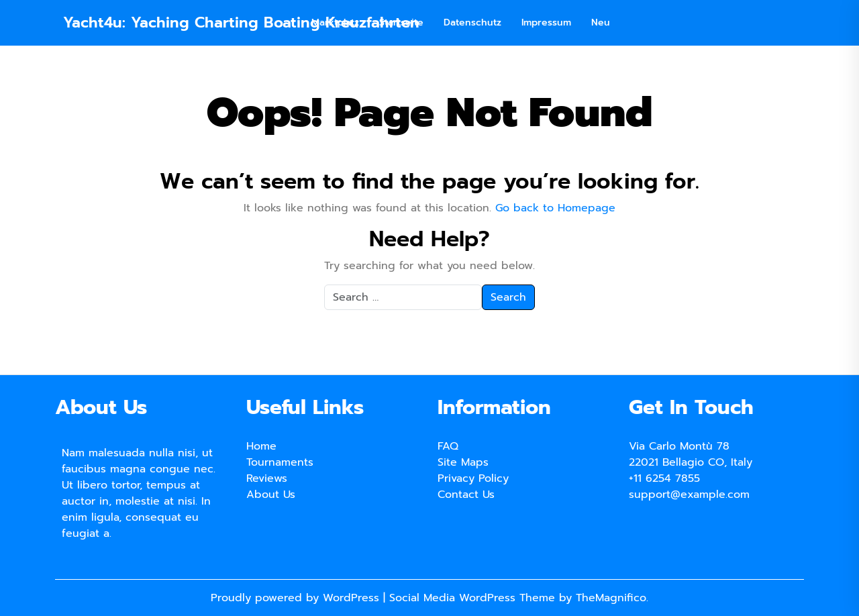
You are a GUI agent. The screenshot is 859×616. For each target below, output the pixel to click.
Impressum (546, 22)
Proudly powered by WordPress (297, 598)
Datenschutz (472, 22)
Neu (601, 22)
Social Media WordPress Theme (474, 598)
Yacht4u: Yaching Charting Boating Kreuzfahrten (241, 22)
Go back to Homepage (555, 208)
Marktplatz (335, 22)
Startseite (401, 22)
